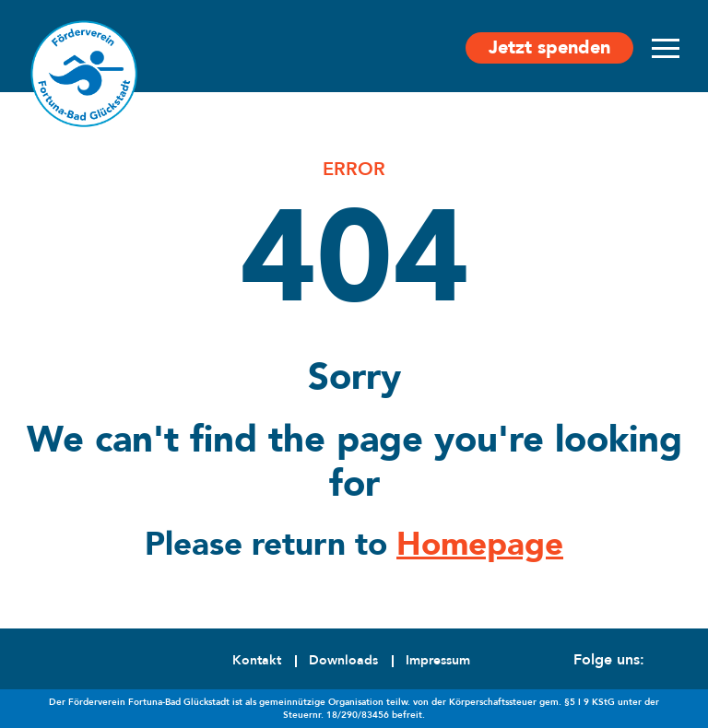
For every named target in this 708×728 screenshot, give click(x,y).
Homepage (480, 545)
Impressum (438, 660)
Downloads (343, 660)
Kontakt (257, 660)
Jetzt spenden (549, 47)
